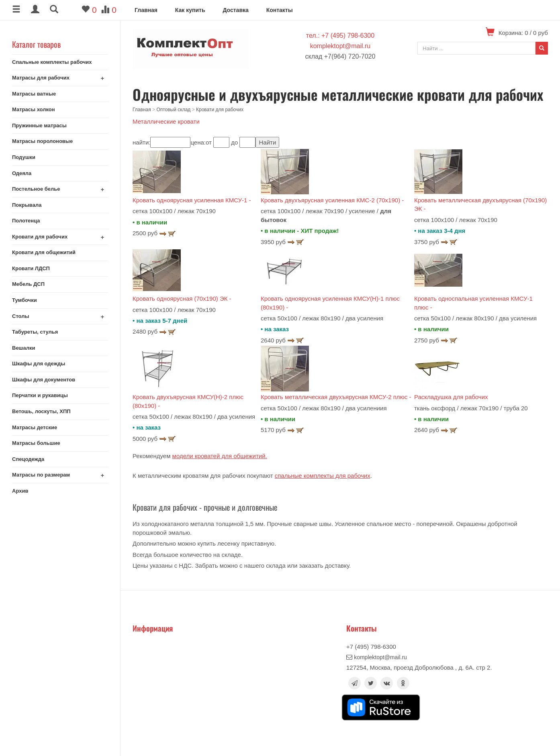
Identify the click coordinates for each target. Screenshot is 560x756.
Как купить (190, 10)
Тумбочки (25, 300)
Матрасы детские (35, 427)
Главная (146, 10)
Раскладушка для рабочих (451, 397)
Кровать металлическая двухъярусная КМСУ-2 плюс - (336, 397)
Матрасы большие (36, 443)
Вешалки (24, 348)
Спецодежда (28, 459)
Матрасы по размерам (41, 475)
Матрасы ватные (34, 94)
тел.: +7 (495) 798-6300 (340, 36)
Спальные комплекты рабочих (52, 62)
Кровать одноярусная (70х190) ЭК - (182, 299)
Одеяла (22, 173)
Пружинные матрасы (39, 125)
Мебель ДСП (28, 284)
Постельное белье (36, 189)
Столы (21, 316)
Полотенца (26, 221)
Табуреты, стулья (35, 332)
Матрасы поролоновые (42, 141)
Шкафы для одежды (39, 364)
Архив (20, 491)
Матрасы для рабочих (41, 78)
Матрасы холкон (34, 109)
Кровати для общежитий (44, 252)
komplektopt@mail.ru (340, 46)
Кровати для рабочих (40, 237)
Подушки (24, 157)
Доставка (235, 10)
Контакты (280, 10)
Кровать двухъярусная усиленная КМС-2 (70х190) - (332, 200)
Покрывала (27, 205)
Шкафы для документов (44, 380)
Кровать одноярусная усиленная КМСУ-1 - (192, 200)
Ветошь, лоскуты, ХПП (41, 411)
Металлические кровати (166, 121)
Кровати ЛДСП (31, 268)
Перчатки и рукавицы (40, 395)
